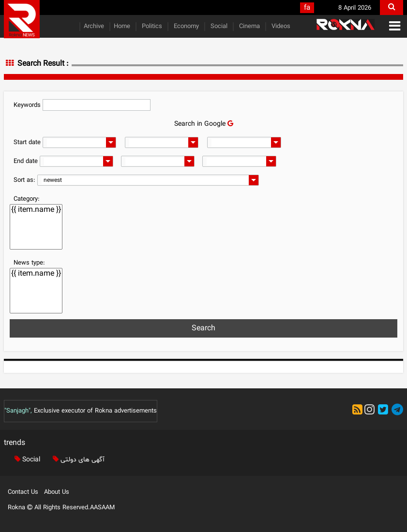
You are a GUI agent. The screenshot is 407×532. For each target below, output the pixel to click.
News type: (29, 263)
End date (26, 162)
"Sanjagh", (18, 411)
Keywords (27, 105)
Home (122, 27)
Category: (27, 199)
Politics (151, 27)
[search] (392, 7)
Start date (27, 143)
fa (307, 8)
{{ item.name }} (36, 210)
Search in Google (204, 124)
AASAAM (102, 508)
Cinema (249, 27)
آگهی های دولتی (77, 460)
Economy (185, 27)
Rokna (21, 508)
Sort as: (24, 180)
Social (218, 27)
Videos (280, 27)
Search (203, 328)
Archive (94, 27)
